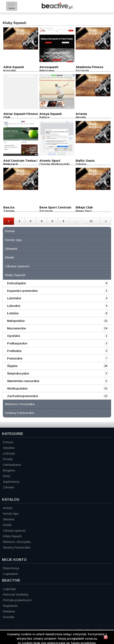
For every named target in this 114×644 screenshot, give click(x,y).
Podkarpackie (17, 343)
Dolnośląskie (17, 283)
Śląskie (12, 366)
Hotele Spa (13, 240)
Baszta (9, 207)
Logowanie (10, 574)
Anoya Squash (51, 114)
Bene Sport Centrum (55, 207)
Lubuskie (14, 306)
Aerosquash (49, 67)
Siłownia (9, 448)
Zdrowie (9, 487)
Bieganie (9, 470)
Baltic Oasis (85, 161)
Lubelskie (14, 298)
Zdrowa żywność (17, 266)
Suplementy (11, 482)
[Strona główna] (57, 8)
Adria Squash (14, 67)
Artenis (81, 114)
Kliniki (9, 257)
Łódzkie (13, 313)
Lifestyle (9, 453)
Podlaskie (14, 351)
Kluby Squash (15, 275)
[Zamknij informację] (106, 638)
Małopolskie (16, 321)
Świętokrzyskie (18, 373)
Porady (8, 459)
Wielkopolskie (17, 388)
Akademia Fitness (90, 67)
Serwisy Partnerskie (20, 413)
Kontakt (9, 617)
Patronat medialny (16, 594)
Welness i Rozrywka (20, 404)
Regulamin (10, 606)
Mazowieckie (17, 328)
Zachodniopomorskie (23, 396)
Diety (7, 476)
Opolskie (14, 336)
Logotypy (9, 589)
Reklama (9, 611)
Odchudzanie (12, 465)
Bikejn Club (84, 207)
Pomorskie (15, 358)
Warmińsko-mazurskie (23, 381)
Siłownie (11, 249)
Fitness (8, 442)
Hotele (10, 231)
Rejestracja (11, 568)
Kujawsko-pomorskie (22, 291)
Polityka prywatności (17, 600)
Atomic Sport (50, 161)
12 (91, 221)
